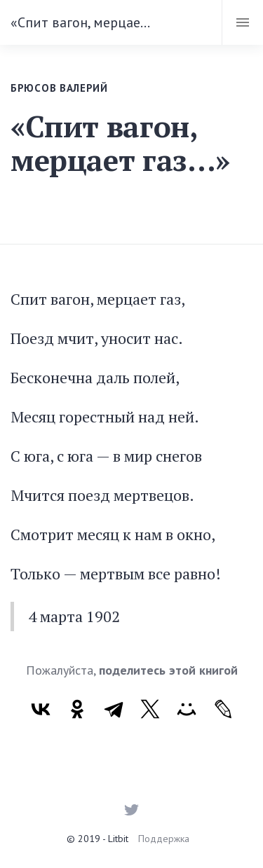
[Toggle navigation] (242, 22)
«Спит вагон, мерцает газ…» (82, 22)
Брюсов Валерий (59, 88)
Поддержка (164, 839)
